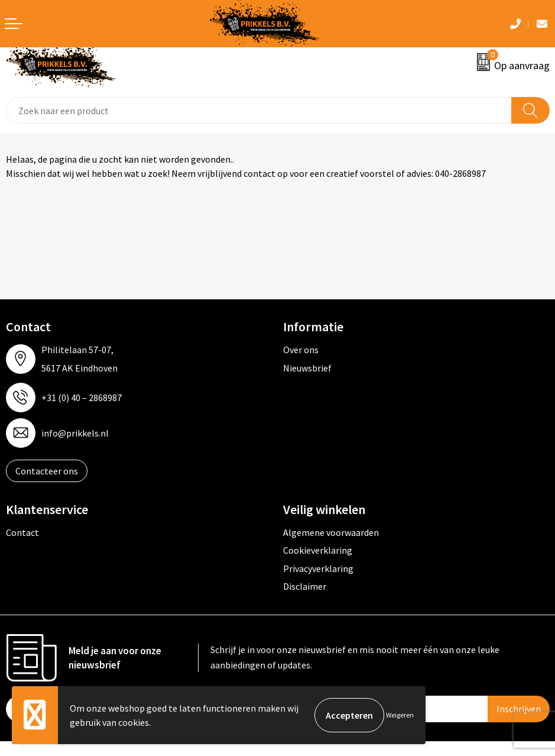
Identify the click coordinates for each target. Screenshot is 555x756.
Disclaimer (305, 586)
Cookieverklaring (318, 550)
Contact (22, 532)
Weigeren (400, 715)
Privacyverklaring (318, 568)
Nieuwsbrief (307, 368)
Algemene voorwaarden (331, 532)
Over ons (301, 350)
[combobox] (259, 110)
